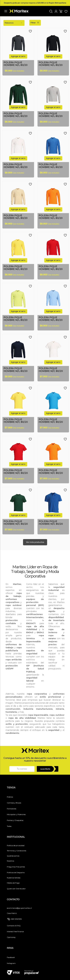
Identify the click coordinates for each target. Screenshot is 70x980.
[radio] (52, 23)
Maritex (19, 567)
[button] (56, 11)
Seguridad (36, 571)
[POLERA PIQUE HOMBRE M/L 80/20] (18, 52)
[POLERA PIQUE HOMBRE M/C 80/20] (53, 358)
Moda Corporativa (42, 574)
